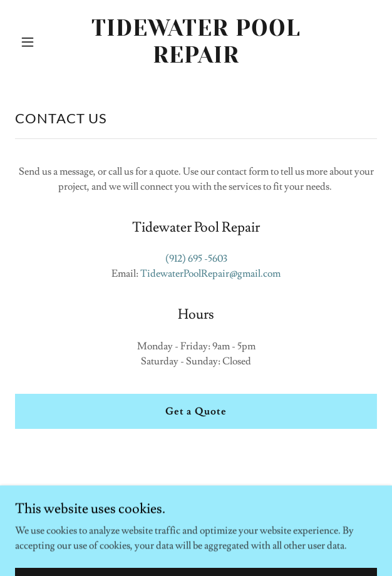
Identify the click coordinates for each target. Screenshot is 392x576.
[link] (196, 59)
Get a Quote (196, 411)
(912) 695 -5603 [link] (196, 259)
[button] (42, 42)
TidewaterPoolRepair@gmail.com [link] (210, 274)
